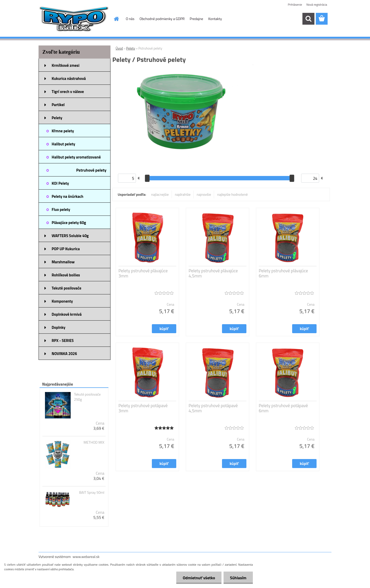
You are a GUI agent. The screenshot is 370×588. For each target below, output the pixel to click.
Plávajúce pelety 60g (69, 223)
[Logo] (74, 19)
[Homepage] (116, 19)
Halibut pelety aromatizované (76, 157)
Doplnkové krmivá (67, 314)
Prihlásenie (295, 4)
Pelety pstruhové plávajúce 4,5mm (213, 273)
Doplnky (58, 327)
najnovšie (204, 194)
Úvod (119, 48)
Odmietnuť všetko (199, 578)
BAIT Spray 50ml (92, 492)
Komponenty (62, 301)
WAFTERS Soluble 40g (70, 236)
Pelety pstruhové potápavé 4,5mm (213, 408)
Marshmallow (63, 262)
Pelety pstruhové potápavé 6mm (283, 408)
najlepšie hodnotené (232, 194)
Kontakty (215, 19)
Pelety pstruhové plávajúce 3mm (143, 273)
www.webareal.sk (86, 557)
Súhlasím (238, 578)
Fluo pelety (61, 209)
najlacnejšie (160, 194)
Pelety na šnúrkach (67, 196)
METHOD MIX (94, 442)
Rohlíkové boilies (66, 275)
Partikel (58, 105)
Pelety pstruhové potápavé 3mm (143, 408)
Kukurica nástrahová (69, 78)
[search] (308, 19)
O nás (130, 19)
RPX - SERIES (63, 340)
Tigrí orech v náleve (68, 92)
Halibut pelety (63, 144)
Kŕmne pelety (63, 131)
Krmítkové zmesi (66, 65)
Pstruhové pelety (91, 170)
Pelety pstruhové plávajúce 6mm (283, 273)
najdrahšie (183, 194)
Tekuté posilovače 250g (87, 397)
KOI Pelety (60, 183)
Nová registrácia (317, 4)
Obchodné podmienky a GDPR (162, 19)
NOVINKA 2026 (64, 354)
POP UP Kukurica (66, 249)
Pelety (57, 118)
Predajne (196, 19)
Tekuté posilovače (66, 288)
